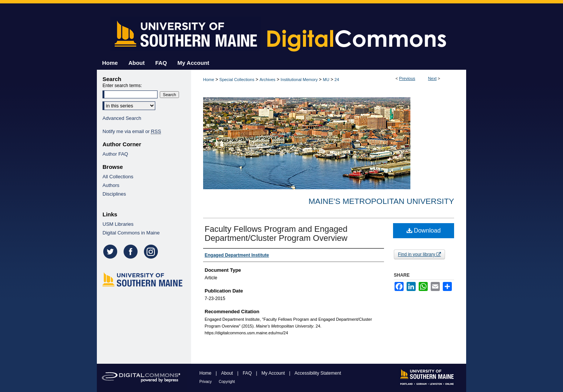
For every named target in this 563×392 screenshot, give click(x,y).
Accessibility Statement (318, 373)
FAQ (248, 373)
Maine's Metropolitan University (381, 201)
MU (326, 80)
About (228, 373)
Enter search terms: (122, 86)
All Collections (118, 177)
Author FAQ (115, 154)
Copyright (227, 382)
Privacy (206, 382)
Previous (407, 78)
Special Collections (237, 80)
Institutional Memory (299, 80)
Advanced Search (122, 118)
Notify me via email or (132, 131)
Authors (111, 185)
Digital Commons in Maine (131, 233)
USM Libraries (118, 224)
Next (432, 78)
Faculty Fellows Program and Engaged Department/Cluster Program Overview (276, 234)
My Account (274, 373)
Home (209, 80)
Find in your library (419, 254)
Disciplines (114, 194)
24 (337, 80)
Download (424, 230)
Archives (268, 80)
